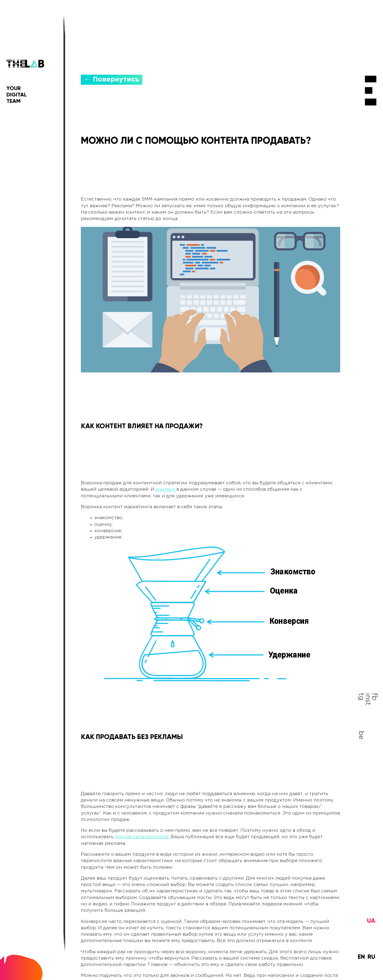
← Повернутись (112, 77)
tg (364, 699)
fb (371, 699)
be (364, 736)
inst (371, 738)
